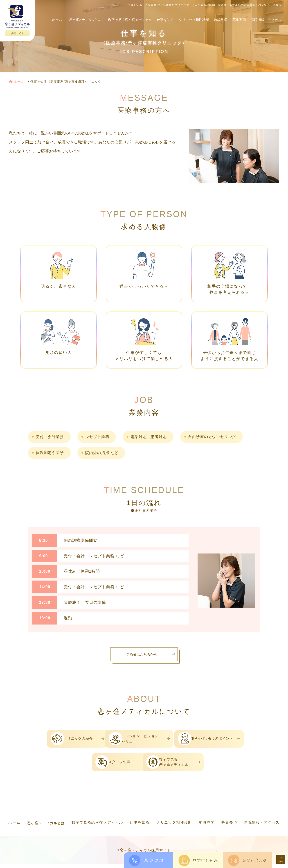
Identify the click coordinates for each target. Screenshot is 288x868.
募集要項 (239, 15)
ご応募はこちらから (142, 654)
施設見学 (221, 15)
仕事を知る (165, 15)
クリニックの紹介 (64, 740)
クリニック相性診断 (194, 15)
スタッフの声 (100, 765)
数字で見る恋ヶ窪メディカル (130, 15)
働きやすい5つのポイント (229, 740)
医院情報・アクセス (266, 15)
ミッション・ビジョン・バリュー (149, 740)
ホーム (59, 15)
